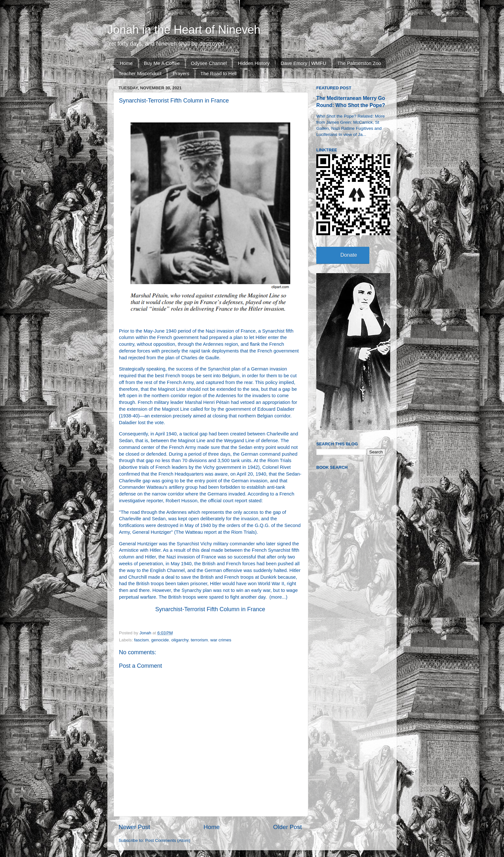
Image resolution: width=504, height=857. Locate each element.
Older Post (288, 827)
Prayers (181, 73)
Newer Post (134, 827)
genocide (160, 640)
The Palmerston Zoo (359, 63)
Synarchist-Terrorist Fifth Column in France (210, 609)
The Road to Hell (219, 73)
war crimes (221, 640)
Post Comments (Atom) (168, 840)
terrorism (199, 640)
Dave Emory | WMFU (303, 63)
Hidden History (254, 63)
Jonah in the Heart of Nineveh (184, 30)
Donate (349, 255)
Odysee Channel (209, 63)
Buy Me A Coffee (162, 63)
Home (126, 63)
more (276, 597)
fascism (141, 640)
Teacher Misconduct (140, 73)
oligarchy (180, 640)
